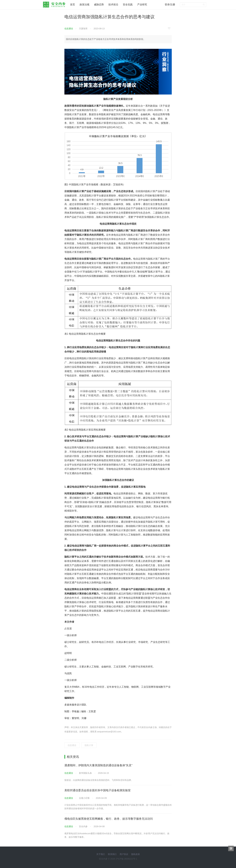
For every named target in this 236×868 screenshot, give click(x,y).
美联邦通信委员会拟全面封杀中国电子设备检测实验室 (98, 790)
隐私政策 (136, 854)
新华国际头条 (85, 773)
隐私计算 (89, 745)
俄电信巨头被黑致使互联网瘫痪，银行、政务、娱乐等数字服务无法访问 (109, 819)
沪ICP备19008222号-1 (126, 859)
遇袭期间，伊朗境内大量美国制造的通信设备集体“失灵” (98, 765)
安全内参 (83, 826)
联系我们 (112, 854)
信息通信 (69, 29)
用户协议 (124, 854)
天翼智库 (83, 29)
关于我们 (101, 854)
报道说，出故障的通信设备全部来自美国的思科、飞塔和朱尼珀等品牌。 (99, 780)
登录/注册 (170, 5)
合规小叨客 (84, 798)
